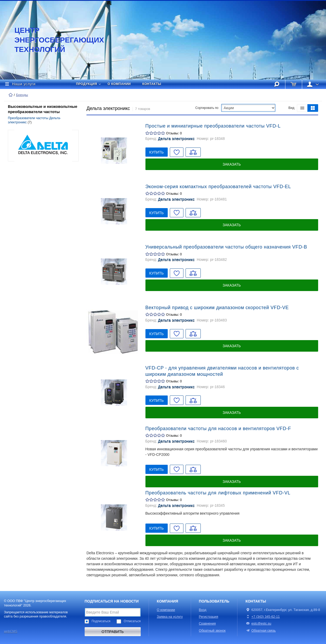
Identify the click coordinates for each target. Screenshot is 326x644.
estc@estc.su (261, 624)
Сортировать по (207, 108)
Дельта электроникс (176, 139)
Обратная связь (261, 631)
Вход (203, 610)
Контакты (152, 84)
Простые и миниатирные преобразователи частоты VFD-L (213, 126)
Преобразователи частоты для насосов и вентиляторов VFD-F (218, 429)
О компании (119, 84)
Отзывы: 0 (174, 133)
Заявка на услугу (170, 617)
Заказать (232, 164)
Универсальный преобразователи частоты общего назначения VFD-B (226, 247)
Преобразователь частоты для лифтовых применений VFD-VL (218, 493)
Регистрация (209, 617)
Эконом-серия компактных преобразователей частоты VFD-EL (218, 187)
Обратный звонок (212, 631)
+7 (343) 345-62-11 (265, 617)
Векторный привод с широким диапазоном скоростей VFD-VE (217, 308)
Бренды (22, 95)
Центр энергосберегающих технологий (54, 40)
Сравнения (207, 624)
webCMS (11, 631)
